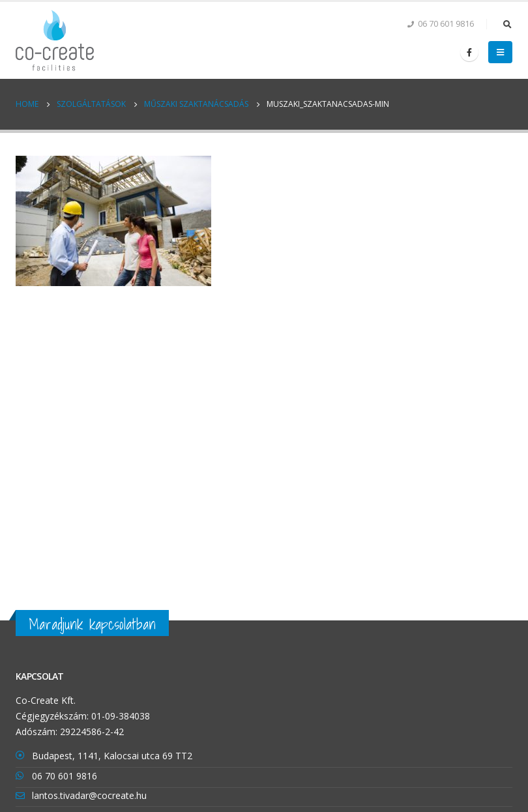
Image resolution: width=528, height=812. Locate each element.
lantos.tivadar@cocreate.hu (89, 795)
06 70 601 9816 (65, 776)
